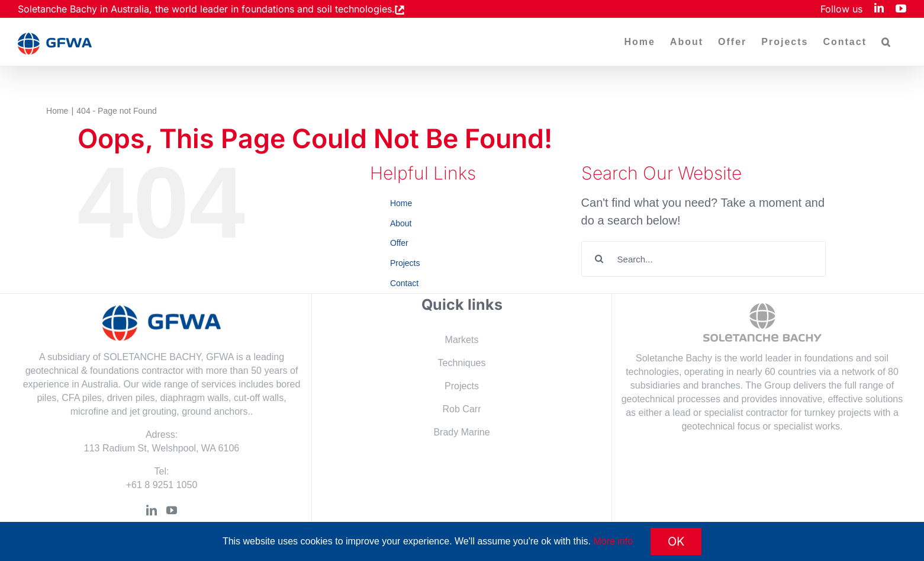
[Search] (599, 259)
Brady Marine (461, 432)
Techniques (462, 363)
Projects (405, 263)
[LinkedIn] (152, 510)
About (401, 223)
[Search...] (704, 259)
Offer (399, 243)
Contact (404, 283)
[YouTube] (172, 510)
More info (613, 541)
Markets (462, 340)
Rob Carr (462, 409)
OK (676, 541)
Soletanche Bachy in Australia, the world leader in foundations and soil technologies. (206, 9)
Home (401, 203)
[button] (886, 42)
